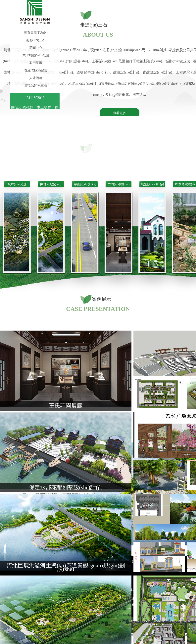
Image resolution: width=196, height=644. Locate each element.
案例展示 (36, 63)
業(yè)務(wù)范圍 (36, 55)
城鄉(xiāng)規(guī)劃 (17, 185)
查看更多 (120, 113)
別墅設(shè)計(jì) (152, 184)
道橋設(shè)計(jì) (85, 184)
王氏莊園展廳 (66, 406)
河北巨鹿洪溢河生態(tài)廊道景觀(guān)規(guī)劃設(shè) (66, 567)
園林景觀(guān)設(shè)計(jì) (51, 185)
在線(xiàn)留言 (36, 70)
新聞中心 (36, 48)
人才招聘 (36, 78)
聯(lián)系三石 (36, 86)
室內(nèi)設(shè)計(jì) (119, 185)
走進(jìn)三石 (36, 40)
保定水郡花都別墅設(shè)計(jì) (66, 487)
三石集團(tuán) (36, 33)
